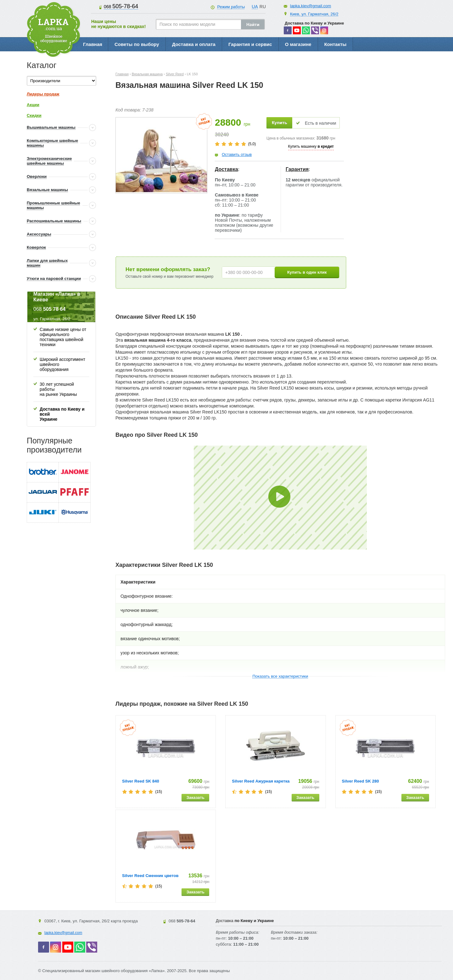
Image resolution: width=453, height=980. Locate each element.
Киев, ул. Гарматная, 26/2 (314, 14)
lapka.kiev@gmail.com (310, 6)
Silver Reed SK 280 (361, 781)
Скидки (34, 115)
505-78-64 (121, 6)
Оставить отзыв (237, 154)
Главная (93, 44)
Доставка (226, 169)
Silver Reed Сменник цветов (150, 876)
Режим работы (231, 7)
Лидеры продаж (43, 94)
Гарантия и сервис (250, 44)
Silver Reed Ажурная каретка (261, 781)
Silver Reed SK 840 (141, 781)
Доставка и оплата (194, 44)
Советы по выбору (137, 44)
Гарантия (297, 169)
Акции (33, 105)
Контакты (336, 44)
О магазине (298, 44)
